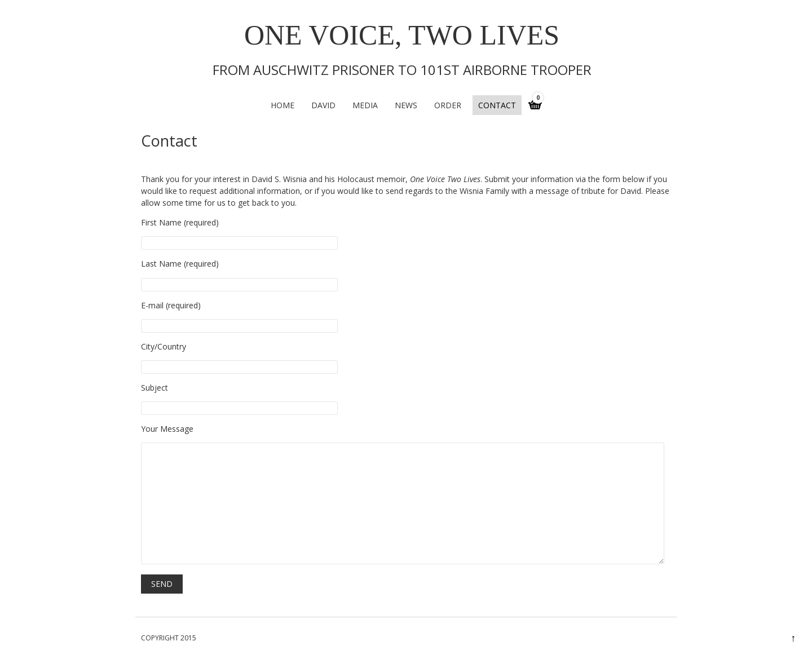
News (406, 105)
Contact (497, 105)
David (323, 105)
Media (365, 105)
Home (283, 105)
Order (448, 105)
